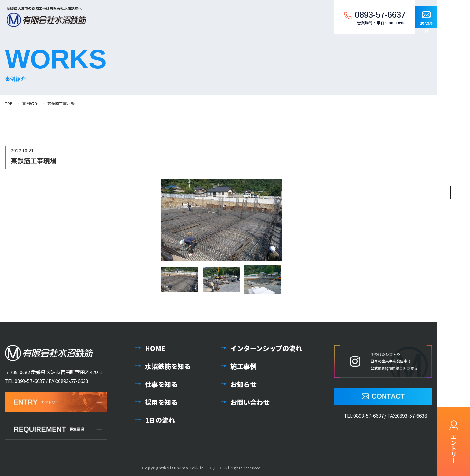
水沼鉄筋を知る (168, 366)
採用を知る (161, 402)
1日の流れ (160, 420)
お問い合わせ (250, 402)
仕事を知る (161, 384)
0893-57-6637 (30, 381)
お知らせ (243, 384)
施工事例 (243, 366)
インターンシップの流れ (266, 348)
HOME (155, 348)
